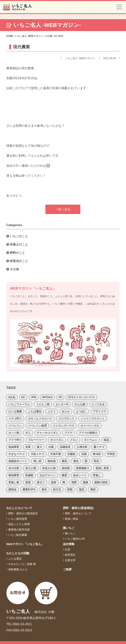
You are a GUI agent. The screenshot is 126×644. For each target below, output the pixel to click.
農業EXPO (29, 489)
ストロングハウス (64, 426)
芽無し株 (14, 482)
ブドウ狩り (15, 440)
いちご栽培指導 (18, 519)
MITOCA (47, 397)
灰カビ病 (31, 468)
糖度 (64, 475)
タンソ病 (14, 433)
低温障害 (14, 447)
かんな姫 (80, 404)
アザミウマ (100, 411)
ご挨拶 (67, 569)
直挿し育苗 (102, 468)
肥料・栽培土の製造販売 (23, 513)
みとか (66, 411)
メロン (74, 440)
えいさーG (62, 404)
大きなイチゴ (16, 454)
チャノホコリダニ (48, 433)
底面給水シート (18, 461)
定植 (84, 454)
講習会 (12, 489)
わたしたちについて (19, 508)
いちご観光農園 (18, 535)
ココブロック (66, 418)
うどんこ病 (43, 404)
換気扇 (52, 461)
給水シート (80, 475)
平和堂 (111, 454)
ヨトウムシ (91, 440)
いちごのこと (19, 236)
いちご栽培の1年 (75, 539)
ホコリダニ (57, 440)
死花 (96, 461)
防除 (70, 489)
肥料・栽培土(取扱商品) (78, 508)
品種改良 (65, 447)
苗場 (28, 482)
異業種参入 (83, 468)
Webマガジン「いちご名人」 (25, 544)
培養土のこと (19, 244)
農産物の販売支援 (19, 530)
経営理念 (70, 555)
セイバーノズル (90, 426)
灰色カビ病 (49, 468)
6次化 (12, 397)
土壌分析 (82, 447)
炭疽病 (66, 468)
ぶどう (52, 411)
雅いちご (69, 528)
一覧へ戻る (63, 209)
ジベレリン (15, 426)
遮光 (44, 489)
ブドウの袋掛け (88, 433)
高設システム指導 (19, 524)
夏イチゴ (99, 447)
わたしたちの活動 (18, 553)
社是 (68, 549)
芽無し (97, 475)
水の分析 (14, 468)
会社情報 (69, 544)
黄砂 (93, 489)
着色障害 (14, 475)
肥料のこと (17, 253)
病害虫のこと (19, 261)
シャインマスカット (93, 418)
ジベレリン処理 (37, 426)
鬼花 (82, 489)
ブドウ (68, 433)
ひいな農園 (15, 411)
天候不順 (56, 454)
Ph (60, 397)
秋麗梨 (29, 475)
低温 (106, 440)
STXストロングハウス (81, 397)
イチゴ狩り (15, 418)
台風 (51, 447)
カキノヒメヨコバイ (40, 418)
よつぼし (81, 411)
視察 (74, 482)
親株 (86, 482)
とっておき (98, 404)
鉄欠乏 (57, 489)
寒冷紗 (97, 454)
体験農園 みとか (18, 569)
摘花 (64, 461)
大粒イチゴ (37, 454)
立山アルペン (48, 475)
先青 (28, 447)
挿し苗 (37, 461)
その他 (14, 269)
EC (23, 397)
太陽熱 (71, 454)
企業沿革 (70, 560)
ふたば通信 (35, 411)
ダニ (28, 433)
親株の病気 (101, 482)
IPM (34, 397)
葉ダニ (41, 482)
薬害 (54, 482)
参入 (40, 447)
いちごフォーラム (19, 404)
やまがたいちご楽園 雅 (22, 564)
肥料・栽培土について (78, 513)
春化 (76, 461)
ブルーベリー (36, 440)
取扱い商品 (72, 519)
